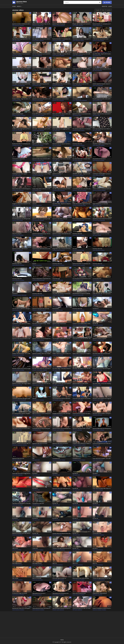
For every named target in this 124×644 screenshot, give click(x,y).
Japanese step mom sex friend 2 (60, 443)
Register (105, 6)
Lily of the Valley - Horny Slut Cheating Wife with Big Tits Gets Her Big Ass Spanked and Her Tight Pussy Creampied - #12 (102, 383)
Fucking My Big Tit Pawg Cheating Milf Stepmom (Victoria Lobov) (42, 428)
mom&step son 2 (77, 458)
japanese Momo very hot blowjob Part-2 (42, 339)
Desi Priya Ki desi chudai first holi (81, 84)
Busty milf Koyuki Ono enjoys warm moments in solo (42, 114)
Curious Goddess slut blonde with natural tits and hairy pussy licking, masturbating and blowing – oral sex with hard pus (102, 189)
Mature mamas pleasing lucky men (41, 84)
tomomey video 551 (17, 264)
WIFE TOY (55, 563)
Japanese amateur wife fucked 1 (20, 249)
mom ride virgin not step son (59, 578)
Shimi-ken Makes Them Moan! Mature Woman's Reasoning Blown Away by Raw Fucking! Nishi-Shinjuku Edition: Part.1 (22, 69)
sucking (84, 445)
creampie (15, 145)
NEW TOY (95, 563)
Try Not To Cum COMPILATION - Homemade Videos (82, 324)
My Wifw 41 (75, 473)
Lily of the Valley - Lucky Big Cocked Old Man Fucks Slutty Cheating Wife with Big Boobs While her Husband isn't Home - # (62, 368)
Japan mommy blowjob (18, 114)
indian (84, 205)
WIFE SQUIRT (15, 578)
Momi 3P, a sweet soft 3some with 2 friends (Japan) (22, 443)
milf (73, 25)
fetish (14, 55)
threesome (55, 40)
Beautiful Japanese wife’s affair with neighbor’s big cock (102, 99)
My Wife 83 (35, 518)
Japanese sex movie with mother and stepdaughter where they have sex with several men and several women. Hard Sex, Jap (42, 99)
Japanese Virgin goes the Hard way (41, 309)
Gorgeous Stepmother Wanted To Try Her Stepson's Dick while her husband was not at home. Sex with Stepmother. (22, 204)
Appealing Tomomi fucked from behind (102, 219)
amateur (39, 25)
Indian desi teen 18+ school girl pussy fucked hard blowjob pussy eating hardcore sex (102, 294)
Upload (107, 2)
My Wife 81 (95, 503)
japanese (17, 25)
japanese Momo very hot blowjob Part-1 (62, 428)
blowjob (76, 25)
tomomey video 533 (97, 264)
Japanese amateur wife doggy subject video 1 (22, 383)
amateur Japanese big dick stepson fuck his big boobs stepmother (102, 84)
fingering (20, 130)
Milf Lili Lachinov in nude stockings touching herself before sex (42, 413)
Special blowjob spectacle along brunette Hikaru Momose (62, 608)
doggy (21, 385)
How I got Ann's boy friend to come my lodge (42, 39)
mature (98, 25)
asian (59, 25)
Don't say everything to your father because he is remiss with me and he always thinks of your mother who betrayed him (102, 129)
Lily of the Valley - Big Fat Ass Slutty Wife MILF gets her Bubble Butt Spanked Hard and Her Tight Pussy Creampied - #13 (62, 204)
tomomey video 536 (77, 309)
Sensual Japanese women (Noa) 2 (61, 99)
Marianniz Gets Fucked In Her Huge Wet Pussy (102, 398)
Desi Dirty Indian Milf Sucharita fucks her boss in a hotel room (102, 354)
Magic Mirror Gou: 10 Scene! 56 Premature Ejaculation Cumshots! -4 (62, 249)
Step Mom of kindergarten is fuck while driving (22, 503)
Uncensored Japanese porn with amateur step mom (102, 443)
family (37, 40)
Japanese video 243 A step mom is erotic (62, 488)
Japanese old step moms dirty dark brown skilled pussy (22, 533)
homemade (19, 85)
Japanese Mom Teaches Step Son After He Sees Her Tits (42, 24)
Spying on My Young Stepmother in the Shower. (22, 39)
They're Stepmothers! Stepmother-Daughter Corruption (42, 279)
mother (94, 25)
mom (14, 25)
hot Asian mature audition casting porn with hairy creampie (102, 413)
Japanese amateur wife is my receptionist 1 (42, 354)
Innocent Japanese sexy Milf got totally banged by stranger (22, 219)
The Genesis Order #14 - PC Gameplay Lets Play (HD (82, 129)
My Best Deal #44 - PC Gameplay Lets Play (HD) (22, 144)
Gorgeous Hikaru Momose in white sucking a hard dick (82, 443)
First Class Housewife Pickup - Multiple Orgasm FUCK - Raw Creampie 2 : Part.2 (42, 324)
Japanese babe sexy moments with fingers (42, 159)
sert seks (75, 249)
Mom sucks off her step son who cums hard (62, 114)
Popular (98, 10)
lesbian (102, 40)
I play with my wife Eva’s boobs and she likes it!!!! (22, 428)
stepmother (79, 100)
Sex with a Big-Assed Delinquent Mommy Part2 (62, 189)
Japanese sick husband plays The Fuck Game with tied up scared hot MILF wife (42, 234)
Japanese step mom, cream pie (60, 219)
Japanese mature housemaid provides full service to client (82, 114)
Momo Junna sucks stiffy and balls (81, 578)
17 (60, 175)
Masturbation (56, 309)
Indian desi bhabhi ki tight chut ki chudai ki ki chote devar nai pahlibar (82, 204)
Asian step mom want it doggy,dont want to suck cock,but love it (22, 473)
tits (17, 130)
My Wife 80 (75, 503)
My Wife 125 (75, 548)
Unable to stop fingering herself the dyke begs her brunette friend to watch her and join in (22, 129)
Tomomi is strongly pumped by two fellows (62, 548)
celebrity (61, 355)
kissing (34, 40)
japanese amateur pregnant (99, 339)
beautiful (97, 100)
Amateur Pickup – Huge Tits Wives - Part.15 (22, 99)
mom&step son (56, 458)
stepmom (81, 25)
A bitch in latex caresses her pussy (101, 234)
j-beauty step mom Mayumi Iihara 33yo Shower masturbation (62, 533)
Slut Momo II (96, 309)
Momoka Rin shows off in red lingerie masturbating (22, 608)
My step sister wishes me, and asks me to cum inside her (42, 368)
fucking (79, 70)
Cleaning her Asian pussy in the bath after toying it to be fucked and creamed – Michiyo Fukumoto (82, 54)
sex (76, 70)
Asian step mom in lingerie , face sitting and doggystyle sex (102, 458)
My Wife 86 (95, 324)
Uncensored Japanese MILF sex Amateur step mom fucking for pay (82, 608)
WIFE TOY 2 (75, 563)
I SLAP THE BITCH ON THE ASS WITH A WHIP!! (82, 69)
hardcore (55, 25)
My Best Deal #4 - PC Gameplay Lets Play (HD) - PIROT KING (102, 24)
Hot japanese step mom (38, 503)
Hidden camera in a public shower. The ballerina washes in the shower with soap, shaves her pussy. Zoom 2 (62, 354)
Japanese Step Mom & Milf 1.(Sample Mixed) (82, 428)
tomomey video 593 (37, 294)
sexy (43, 160)
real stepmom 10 (77, 99)
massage (60, 310)
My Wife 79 (55, 503)
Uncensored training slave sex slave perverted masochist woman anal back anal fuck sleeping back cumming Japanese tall (82, 413)
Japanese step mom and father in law (21, 339)
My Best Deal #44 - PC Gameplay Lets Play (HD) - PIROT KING (82, 264)
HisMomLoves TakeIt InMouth (100, 593)
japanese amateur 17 (58, 174)
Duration (109, 10)
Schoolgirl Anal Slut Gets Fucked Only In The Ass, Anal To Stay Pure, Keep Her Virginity (22, 84)
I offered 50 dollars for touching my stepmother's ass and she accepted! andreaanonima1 (22, 54)
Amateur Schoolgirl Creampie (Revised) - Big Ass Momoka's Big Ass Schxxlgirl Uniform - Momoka (62, 54)
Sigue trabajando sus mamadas (100, 204)
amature (22, 25)
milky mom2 (15, 548)
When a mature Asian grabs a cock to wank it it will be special (42, 69)
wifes (41, 355)
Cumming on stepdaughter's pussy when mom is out (102, 174)
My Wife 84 (55, 518)
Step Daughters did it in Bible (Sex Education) (62, 339)
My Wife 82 (15, 518)
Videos (20, 6)
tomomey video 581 (77, 234)
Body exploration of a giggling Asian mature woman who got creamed (62, 129)
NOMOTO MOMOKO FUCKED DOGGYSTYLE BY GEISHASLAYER (102, 608)
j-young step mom (97, 279)
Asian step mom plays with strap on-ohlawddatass (102, 488)
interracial (24, 295)
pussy (74, 100)
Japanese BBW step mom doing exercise (102, 428)
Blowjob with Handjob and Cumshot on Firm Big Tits (82, 24)
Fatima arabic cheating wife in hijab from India (82, 354)
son (43, 25)
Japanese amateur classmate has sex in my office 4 (62, 234)
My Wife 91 (75, 518)
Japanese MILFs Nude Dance (59, 324)
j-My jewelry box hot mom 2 (99, 159)
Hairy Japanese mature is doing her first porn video (82, 39)
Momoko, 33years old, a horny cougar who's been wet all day (22, 368)
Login (110, 6)
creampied (84, 100)
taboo (19, 145)
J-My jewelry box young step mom (60, 593)
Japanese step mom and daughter (41, 144)
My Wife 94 (95, 518)
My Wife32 (55, 473)
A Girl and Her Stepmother (19, 159)
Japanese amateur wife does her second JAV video (42, 383)
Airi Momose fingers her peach (20, 593)
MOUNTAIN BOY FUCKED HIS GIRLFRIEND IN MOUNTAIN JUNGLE (82, 294)
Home (14, 6)
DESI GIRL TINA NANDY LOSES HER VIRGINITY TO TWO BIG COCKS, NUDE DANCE (82, 368)
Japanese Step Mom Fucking (59, 69)
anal (101, 25)
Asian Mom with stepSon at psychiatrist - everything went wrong (82, 398)
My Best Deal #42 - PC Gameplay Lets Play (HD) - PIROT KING (62, 39)
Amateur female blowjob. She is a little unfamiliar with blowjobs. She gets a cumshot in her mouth (22, 354)
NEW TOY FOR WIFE (37, 578)
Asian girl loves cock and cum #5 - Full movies (82, 339)
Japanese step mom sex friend (40, 443)
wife (82, 295)
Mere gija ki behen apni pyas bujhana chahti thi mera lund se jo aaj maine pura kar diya (62, 383)
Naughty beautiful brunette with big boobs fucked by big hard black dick (62, 413)
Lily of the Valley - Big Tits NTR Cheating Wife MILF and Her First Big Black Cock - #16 (102, 54)
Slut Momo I (15, 294)
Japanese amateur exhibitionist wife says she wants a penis (22, 24)
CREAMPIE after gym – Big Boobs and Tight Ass (82, 174)
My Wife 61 (15, 488)
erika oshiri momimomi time (79, 593)
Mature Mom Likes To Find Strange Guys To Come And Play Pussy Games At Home (22, 189)
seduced (80, 190)
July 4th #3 (95, 548)
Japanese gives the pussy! (59, 24)
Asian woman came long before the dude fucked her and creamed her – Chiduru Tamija (102, 69)
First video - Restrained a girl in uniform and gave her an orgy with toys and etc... (42, 129)
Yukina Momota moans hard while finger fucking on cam (42, 608)
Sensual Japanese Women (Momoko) (61, 398)
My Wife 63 (35, 488)
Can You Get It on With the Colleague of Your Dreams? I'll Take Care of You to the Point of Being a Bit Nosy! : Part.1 (22, 309)
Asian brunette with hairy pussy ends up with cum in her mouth (42, 249)
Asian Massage (56, 279)
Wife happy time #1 (17, 563)
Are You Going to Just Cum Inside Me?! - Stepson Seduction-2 (42, 54)
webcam (34, 398)
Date (103, 10)
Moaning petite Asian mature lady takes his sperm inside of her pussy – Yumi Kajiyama (62, 159)
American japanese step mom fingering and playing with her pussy (102, 368)
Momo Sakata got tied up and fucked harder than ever (82, 219)
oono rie (34, 204)
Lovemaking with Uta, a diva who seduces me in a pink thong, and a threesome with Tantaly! (82, 189)
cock (101, 100)
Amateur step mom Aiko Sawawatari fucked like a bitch (102, 114)
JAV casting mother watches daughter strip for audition (22, 413)
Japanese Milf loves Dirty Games (80, 383)
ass (42, 175)
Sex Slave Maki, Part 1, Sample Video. (82, 159)
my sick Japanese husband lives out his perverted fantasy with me (82, 279)
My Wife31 (35, 473)
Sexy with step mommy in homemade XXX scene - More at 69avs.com (62, 294)
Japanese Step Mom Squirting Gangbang (42, 219)
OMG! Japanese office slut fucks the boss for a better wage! (62, 84)
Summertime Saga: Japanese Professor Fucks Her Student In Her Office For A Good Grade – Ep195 (22, 324)
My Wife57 (95, 473)
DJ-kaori (34, 264)
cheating (104, 610)
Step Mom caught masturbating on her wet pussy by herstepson (102, 144)
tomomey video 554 (77, 144)
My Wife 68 (75, 488)
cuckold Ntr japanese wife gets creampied (22, 398)
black (79, 340)
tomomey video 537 (17, 279)
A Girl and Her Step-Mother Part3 (101, 39)
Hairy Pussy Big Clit (17, 234)
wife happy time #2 (37, 563)
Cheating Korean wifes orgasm (20, 174)
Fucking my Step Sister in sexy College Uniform (42, 174)
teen (16, 55)
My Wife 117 (75, 533)
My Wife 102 (35, 533)
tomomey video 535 (57, 264)
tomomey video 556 (97, 249)
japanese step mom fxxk (18, 458)
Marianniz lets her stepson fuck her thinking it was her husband (62, 144)
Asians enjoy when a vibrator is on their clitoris (42, 189)
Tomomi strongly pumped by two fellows (102, 578)
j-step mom (35, 548)
